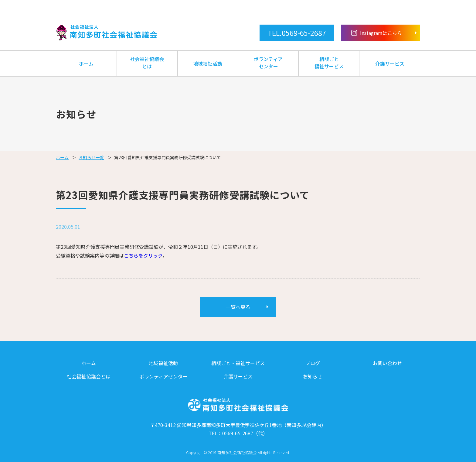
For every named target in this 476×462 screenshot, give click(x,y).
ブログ (313, 363)
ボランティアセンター (268, 63)
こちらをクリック (143, 255)
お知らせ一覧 (91, 157)
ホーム (86, 63)
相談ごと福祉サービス (329, 63)
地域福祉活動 (208, 63)
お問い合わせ (387, 363)
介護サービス (390, 63)
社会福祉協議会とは (147, 63)
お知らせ (313, 376)
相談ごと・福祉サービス (238, 363)
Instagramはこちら (377, 33)
